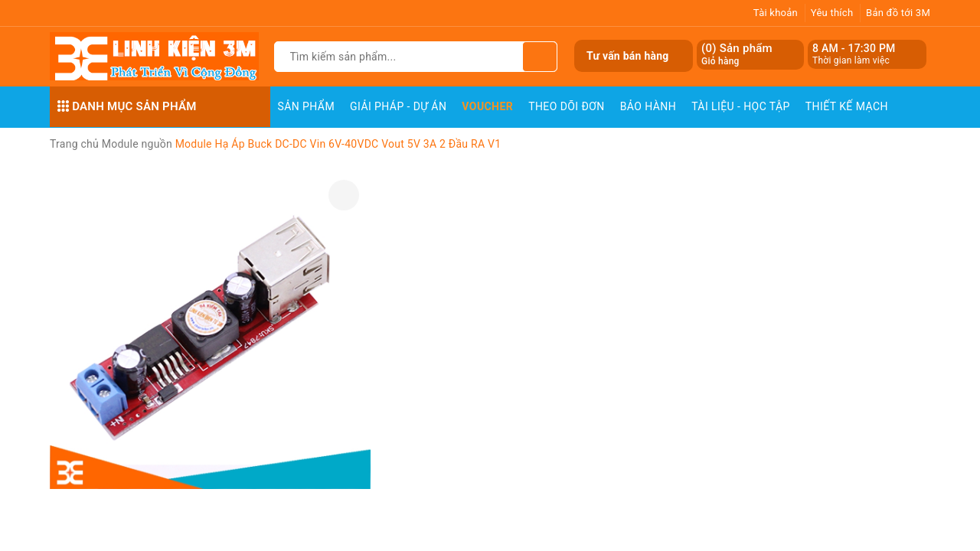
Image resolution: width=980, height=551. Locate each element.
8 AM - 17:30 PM (854, 48)
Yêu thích (832, 13)
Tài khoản (776, 13)
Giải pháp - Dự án (398, 106)
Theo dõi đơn (567, 106)
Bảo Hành (648, 106)
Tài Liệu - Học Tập (741, 106)
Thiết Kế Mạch (847, 106)
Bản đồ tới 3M (898, 13)
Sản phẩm (307, 106)
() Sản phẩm (737, 55)
